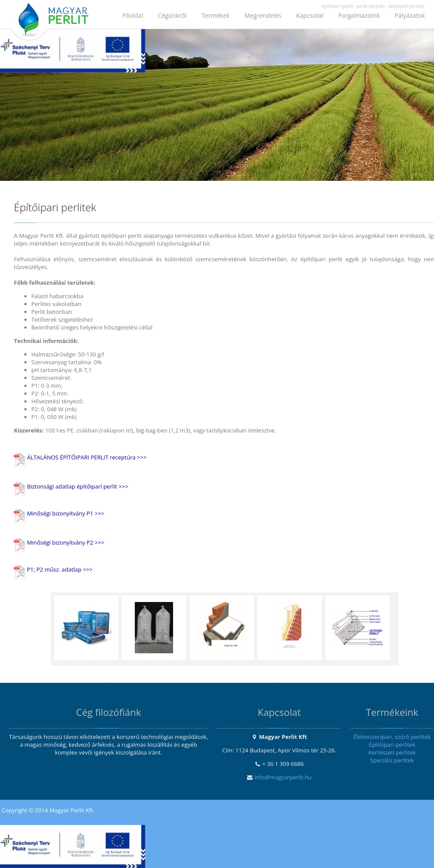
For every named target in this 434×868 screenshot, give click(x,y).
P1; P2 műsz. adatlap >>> (60, 569)
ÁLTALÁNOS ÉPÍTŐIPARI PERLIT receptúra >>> (87, 457)
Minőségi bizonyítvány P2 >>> (66, 542)
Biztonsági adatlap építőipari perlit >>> (78, 486)
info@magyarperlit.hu (283, 777)
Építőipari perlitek (392, 745)
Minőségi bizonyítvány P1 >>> (66, 513)
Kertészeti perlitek (392, 752)
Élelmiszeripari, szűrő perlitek (392, 737)
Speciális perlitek (392, 760)
